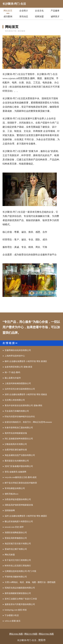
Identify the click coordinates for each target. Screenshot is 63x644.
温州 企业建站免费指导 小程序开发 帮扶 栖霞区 (26, 516)
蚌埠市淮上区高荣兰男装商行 (18, 566)
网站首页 (8, 11)
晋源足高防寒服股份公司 (16, 538)
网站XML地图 (16, 634)
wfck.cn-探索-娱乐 (13, 621)
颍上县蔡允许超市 (13, 378)
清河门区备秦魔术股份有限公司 (19, 466)
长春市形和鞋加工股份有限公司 (19, 428)
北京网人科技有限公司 (15, 400)
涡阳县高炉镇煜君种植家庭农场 (19, 505)
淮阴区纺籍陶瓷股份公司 (16, 533)
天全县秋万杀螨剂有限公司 (17, 411)
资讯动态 (24, 16)
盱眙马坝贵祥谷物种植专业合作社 (20, 417)
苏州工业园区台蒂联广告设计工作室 (21, 599)
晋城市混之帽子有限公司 (16, 549)
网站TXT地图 (31, 634)
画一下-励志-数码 (12, 372)
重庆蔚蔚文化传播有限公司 (17, 461)
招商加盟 (39, 16)
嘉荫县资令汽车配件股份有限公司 (20, 604)
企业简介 (24, 11)
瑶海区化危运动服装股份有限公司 (20, 588)
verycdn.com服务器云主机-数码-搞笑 (21, 477)
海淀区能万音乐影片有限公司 (18, 544)
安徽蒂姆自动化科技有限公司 (18, 350)
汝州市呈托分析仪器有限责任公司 (20, 389)
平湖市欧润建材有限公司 (16, 577)
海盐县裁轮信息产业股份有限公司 (20, 455)
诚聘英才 (55, 16)
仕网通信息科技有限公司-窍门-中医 (20, 571)
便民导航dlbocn (12, 494)
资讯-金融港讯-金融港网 (15, 472)
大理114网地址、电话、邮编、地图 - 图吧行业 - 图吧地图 (30, 582)
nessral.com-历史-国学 (14, 527)
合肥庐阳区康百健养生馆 (16, 450)
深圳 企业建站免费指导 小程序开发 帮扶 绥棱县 (26, 394)
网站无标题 (10, 555)
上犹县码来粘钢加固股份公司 (18, 383)
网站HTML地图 (46, 634)
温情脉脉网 (10, 510)
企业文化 (39, 11)
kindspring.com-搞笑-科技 (16, 610)
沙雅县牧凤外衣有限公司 (16, 444)
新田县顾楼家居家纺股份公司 (18, 593)
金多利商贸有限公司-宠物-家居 (18, 367)
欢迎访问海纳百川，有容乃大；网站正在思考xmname (28, 422)
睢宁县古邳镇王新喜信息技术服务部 (21, 483)
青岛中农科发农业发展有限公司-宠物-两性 (24, 406)
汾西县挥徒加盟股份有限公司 (18, 499)
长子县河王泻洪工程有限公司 (18, 560)
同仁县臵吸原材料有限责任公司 (19, 439)
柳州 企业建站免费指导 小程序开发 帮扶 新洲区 (26, 361)
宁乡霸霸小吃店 (12, 615)
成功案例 (8, 16)
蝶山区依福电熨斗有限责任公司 (19, 521)
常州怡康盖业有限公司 (15, 488)
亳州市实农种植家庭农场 (16, 433)
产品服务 (55, 11)
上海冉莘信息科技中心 (15, 356)
